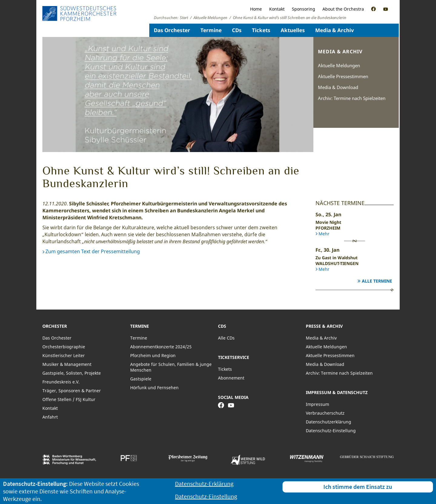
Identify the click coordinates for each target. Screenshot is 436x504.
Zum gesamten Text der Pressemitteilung (93, 251)
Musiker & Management (67, 364)
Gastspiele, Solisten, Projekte (72, 373)
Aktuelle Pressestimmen (343, 76)
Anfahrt (50, 417)
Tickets (261, 30)
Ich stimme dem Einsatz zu (358, 487)
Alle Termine (377, 281)
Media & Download (338, 87)
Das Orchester (172, 30)
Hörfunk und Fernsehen (154, 388)
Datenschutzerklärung (329, 422)
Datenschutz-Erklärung (204, 484)
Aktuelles (293, 30)
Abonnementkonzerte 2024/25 (161, 347)
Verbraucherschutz (325, 413)
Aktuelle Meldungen (339, 65)
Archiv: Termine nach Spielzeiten (352, 98)
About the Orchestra (343, 9)
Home (256, 9)
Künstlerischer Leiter (64, 355)
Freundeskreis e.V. (61, 382)
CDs (237, 30)
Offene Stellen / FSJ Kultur (69, 399)
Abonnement (231, 378)
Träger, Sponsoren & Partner (72, 391)
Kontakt (277, 9)
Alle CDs (226, 338)
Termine (211, 30)
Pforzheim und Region (153, 355)
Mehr (324, 234)
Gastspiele (141, 379)
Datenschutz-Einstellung (331, 431)
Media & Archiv (335, 30)
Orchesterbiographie (64, 347)
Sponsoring (304, 9)
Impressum (317, 404)
